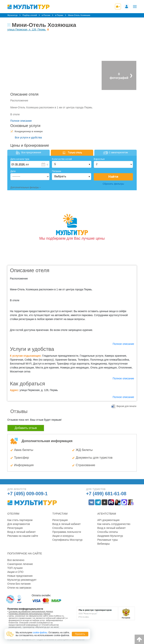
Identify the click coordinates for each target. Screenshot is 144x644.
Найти (113, 177)
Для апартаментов (19, 524)
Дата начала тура (20, 159)
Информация (24, 465)
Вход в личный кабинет (21, 532)
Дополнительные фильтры (25, 188)
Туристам (60, 514)
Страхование (85, 465)
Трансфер (21, 458)
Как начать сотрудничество (114, 524)
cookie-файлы (40, 633)
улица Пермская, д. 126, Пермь (27, 29)
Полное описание (21, 121)
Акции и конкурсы (63, 536)
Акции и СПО (15, 572)
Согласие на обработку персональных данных (31, 611)
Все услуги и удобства (28, 137)
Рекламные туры (108, 540)
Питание (57, 171)
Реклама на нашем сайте (23, 536)
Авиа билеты (24, 450)
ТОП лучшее (15, 568)
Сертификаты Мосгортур (67, 540)
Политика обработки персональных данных (30, 614)
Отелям (13, 514)
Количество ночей (62, 159)
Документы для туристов (94, 458)
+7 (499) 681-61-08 (106, 494)
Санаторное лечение (20, 564)
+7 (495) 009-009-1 (27, 494)
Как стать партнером (20, 520)
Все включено (16, 560)
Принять (80, 634)
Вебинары (103, 544)
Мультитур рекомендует (22, 580)
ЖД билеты (84, 450)
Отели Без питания (19, 584)
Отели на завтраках (19, 588)
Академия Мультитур (110, 536)
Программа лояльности (67, 532)
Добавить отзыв (26, 428)
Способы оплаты (63, 528)
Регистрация (15, 528)
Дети (13, 171)
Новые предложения (20, 576)
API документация (108, 520)
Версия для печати (126, 406)
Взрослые (99, 159)
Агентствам (107, 514)
